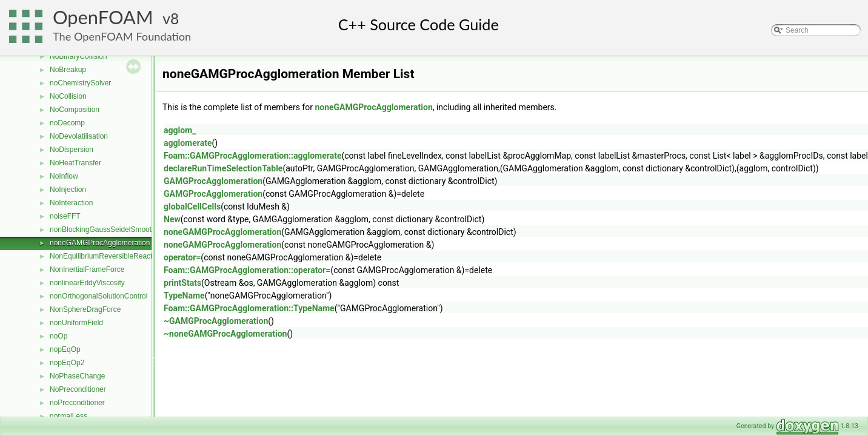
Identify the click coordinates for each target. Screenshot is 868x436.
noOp (58, 336)
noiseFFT (65, 216)
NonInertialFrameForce (87, 269)
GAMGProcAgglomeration (213, 181)
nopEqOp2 (67, 363)
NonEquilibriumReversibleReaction (106, 256)
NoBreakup (68, 70)
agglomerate (188, 143)
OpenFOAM (103, 17)
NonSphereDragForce (85, 309)
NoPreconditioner (78, 389)
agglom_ (180, 130)
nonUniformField (76, 323)
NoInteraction (71, 203)
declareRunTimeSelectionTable (223, 168)
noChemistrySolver (80, 83)
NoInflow (64, 176)
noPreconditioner (77, 403)
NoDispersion (72, 150)
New (172, 219)
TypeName (184, 296)
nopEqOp (65, 349)
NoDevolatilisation (79, 136)
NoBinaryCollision (78, 56)
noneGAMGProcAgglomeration (100, 243)
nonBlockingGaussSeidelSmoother (106, 230)
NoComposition (75, 110)
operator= (182, 257)
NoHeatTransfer (75, 163)
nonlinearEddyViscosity (87, 283)
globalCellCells (192, 206)
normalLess (68, 416)
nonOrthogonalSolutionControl (98, 296)
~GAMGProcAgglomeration (216, 321)
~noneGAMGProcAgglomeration (225, 334)
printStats (182, 283)
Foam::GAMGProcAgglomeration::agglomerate (252, 156)
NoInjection (68, 190)
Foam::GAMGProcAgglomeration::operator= (247, 270)
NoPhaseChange (77, 376)
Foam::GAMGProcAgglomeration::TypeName (249, 308)
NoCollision (68, 96)
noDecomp (67, 123)
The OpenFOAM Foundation (122, 36)
